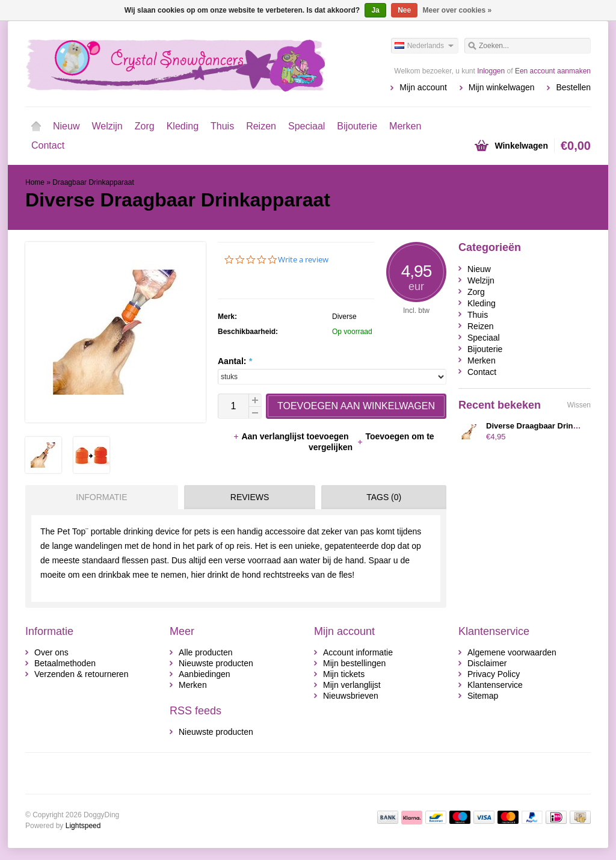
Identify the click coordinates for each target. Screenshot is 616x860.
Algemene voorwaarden (512, 652)
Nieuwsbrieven (351, 696)
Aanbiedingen (205, 674)
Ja (375, 10)
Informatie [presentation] (101, 497)
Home (36, 126)
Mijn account (423, 87)
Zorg (145, 126)
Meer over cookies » (457, 10)
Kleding (183, 126)
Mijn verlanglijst (352, 685)
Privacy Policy (494, 674)
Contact (48, 145)
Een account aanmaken (553, 71)
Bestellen (573, 87)
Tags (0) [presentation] (384, 497)
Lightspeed (83, 826)
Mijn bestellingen (354, 663)
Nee (404, 10)
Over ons (51, 652)
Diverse (344, 317)
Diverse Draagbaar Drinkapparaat (548, 426)
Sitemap (483, 696)
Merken (405, 126)
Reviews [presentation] (250, 497)
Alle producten (206, 652)
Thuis (222, 126)
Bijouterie (357, 126)
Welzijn (107, 126)
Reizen (261, 126)
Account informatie (358, 652)
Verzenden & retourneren (81, 674)
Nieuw (66, 126)
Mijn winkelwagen (502, 87)
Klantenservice (495, 685)
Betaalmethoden (65, 663)
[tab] (99, 497)
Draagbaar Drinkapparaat (93, 182)
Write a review (303, 260)
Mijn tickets (344, 674)
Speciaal (306, 126)
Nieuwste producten (216, 663)
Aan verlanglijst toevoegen (292, 436)
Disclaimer (487, 663)
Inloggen (491, 71)
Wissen (579, 405)
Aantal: (235, 361)
